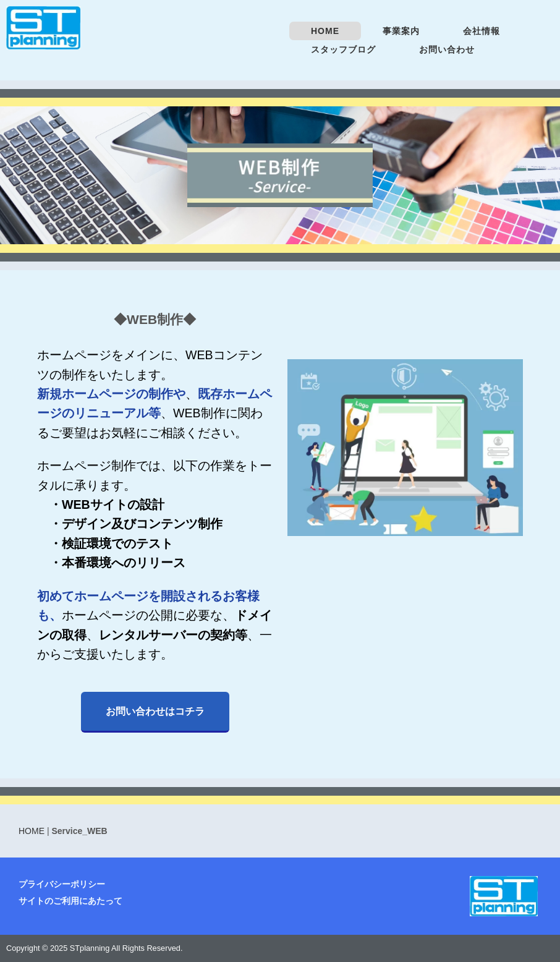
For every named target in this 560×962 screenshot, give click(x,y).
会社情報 (482, 31)
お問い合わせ (447, 49)
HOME (325, 31)
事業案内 (401, 31)
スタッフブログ (343, 49)
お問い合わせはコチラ (155, 711)
